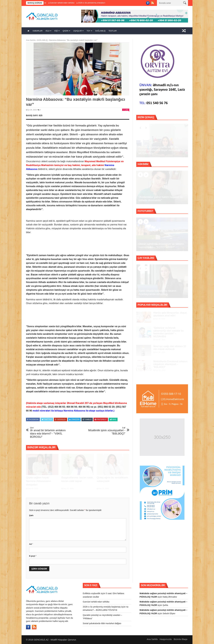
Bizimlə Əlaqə (180, 639)
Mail (113, 419)
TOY (88, 31)
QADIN (66, 31)
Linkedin (74, 419)
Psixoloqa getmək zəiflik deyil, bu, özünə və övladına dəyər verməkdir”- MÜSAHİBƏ (160, 150)
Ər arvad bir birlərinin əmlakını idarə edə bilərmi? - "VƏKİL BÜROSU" (50, 432)
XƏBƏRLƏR (38, 31)
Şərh (31, 515)
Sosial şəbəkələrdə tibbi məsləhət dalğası (102, 623)
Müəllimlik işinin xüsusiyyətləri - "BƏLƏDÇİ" (106, 431)
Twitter (47, 419)
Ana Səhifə (31, 40)
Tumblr (87, 419)
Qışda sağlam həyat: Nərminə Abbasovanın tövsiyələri (38, 481)
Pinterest (101, 419)
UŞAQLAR (78, 31)
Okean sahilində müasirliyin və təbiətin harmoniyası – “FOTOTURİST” (161, 246)
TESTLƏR (113, 31)
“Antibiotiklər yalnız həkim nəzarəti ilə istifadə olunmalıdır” (160, 199)
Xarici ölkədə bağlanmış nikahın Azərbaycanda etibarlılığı (157, 292)
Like (126, 110)
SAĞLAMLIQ (100, 31)
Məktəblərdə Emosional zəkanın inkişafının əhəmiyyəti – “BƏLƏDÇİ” (170, 364)
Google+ (60, 419)
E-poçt (33, 556)
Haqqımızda (166, 639)
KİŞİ (56, 31)
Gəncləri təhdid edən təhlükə (65, 3)
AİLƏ (47, 31)
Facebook (33, 419)
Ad (31, 544)
